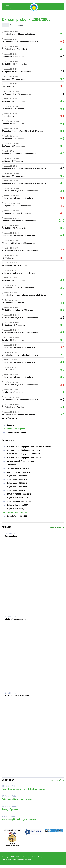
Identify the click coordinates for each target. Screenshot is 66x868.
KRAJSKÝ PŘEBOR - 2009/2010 (19, 494)
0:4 (62, 153)
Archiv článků (57, 780)
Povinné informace (24, 860)
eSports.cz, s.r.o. (46, 857)
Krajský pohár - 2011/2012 (17, 487)
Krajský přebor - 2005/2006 (17, 509)
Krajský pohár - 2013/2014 (17, 479)
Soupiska (10, 425)
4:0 (62, 49)
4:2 (62, 206)
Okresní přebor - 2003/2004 (17, 516)
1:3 (62, 265)
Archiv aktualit (57, 527)
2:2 (62, 71)
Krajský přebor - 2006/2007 (17, 505)
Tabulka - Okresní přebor (16, 432)
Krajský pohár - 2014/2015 (17, 476)
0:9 (62, 176)
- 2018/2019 (11, 465)
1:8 (62, 243)
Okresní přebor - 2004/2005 (17, 512)
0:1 (62, 124)
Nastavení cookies (9, 860)
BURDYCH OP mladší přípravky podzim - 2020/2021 (27, 458)
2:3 (62, 191)
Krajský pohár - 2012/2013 (17, 483)
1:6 (62, 161)
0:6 (62, 79)
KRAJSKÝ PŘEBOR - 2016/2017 (19, 469)
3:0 (62, 86)
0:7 (62, 101)
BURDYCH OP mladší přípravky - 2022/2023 (24, 450)
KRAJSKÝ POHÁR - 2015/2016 (19, 472)
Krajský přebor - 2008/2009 (17, 498)
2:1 (62, 385)
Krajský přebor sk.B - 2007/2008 (19, 501)
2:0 (62, 34)
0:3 (62, 109)
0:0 (62, 56)
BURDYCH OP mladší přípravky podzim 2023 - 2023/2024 (29, 447)
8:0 (62, 258)
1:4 (62, 392)
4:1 (62, 303)
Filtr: (5, 25)
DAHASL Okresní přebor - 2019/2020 (21, 461)
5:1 (62, 407)
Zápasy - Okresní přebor (16, 429)
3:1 (62, 116)
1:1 (62, 94)
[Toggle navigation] (7, 6)
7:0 (62, 295)
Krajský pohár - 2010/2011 (17, 490)
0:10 (61, 221)
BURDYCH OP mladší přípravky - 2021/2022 (24, 454)
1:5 (62, 64)
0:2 (62, 42)
